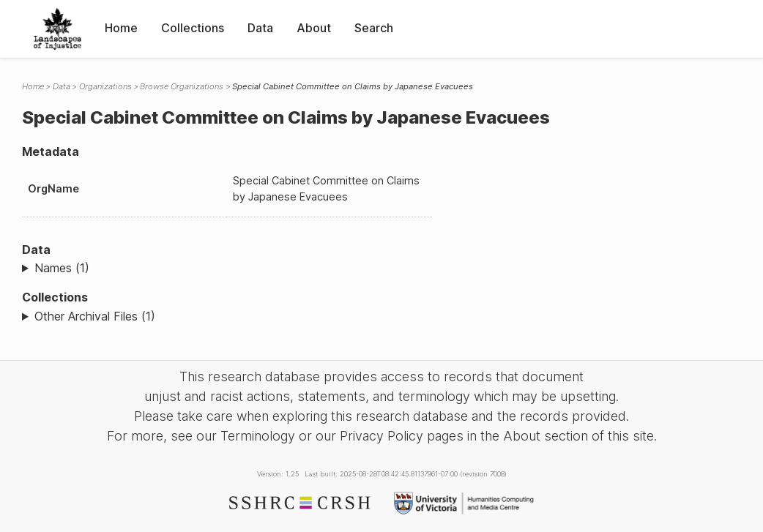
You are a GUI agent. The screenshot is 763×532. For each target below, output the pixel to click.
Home (121, 28)
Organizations (105, 86)
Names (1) (62, 268)
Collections (193, 28)
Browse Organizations (182, 86)
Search (374, 28)
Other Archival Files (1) (95, 316)
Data (260, 28)
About (314, 28)
